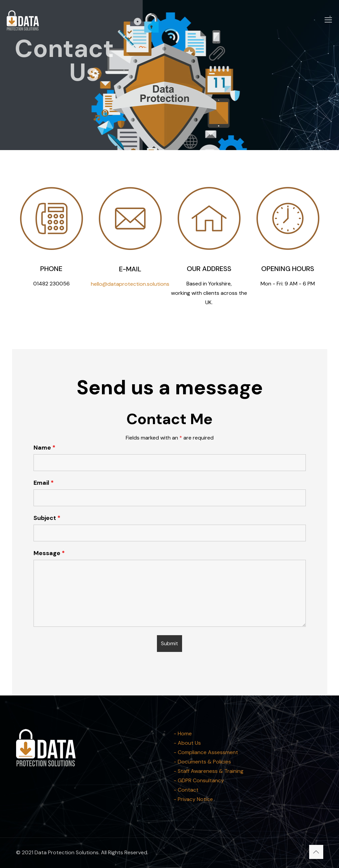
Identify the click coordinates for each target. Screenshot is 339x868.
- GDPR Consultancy (199, 780)
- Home (183, 733)
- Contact (186, 790)
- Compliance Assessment (206, 752)
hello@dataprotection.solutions (130, 284)
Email (44, 483)
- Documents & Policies (202, 762)
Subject (47, 518)
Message (49, 553)
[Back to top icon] (316, 852)
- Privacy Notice (193, 799)
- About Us (187, 743)
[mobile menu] (328, 20)
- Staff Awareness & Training (209, 771)
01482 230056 (51, 284)
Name (44, 448)
